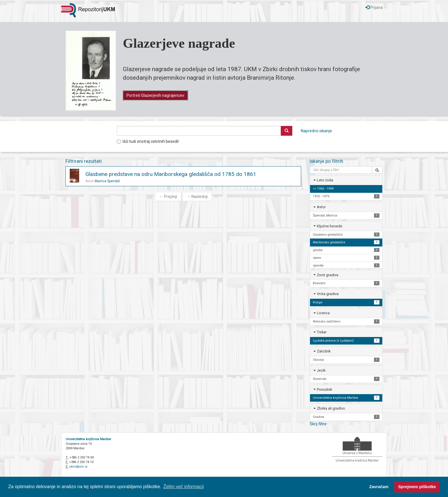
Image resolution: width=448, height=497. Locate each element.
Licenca (323, 313)
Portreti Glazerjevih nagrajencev (155, 95)
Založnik (324, 351)
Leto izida (325, 180)
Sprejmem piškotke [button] (417, 487)
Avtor (321, 207)
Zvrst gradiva (328, 275)
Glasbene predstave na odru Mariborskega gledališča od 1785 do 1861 (171, 174)
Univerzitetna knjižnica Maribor (88, 439)
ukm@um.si (78, 467)
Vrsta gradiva (328, 294)
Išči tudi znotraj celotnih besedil (148, 141)
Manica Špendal (107, 181)
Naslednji (197, 197)
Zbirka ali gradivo (331, 408)
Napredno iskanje (316, 131)
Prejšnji (168, 197)
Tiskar (322, 332)
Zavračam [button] (379, 487)
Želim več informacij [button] (184, 487)
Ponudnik (324, 389)
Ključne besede (330, 226)
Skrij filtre (318, 424)
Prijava (374, 7)
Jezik (321, 370)
